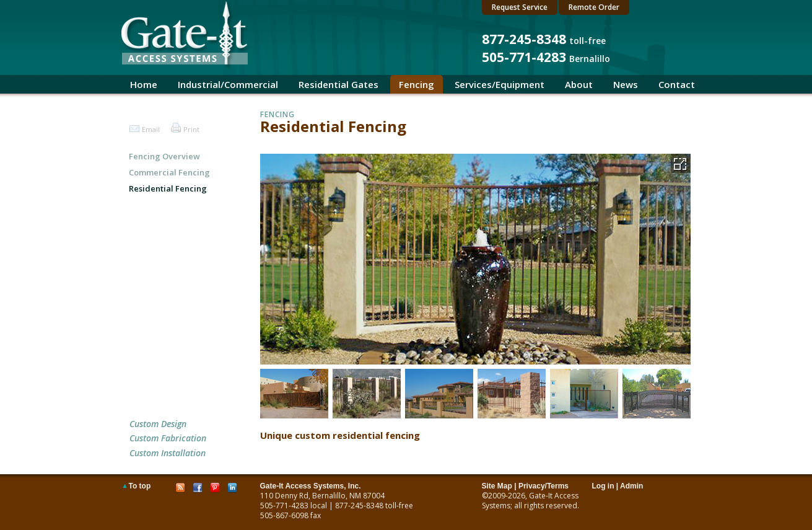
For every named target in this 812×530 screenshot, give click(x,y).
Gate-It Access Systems (530, 501)
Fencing (417, 84)
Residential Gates (338, 84)
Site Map (497, 486)
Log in (603, 486)
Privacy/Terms (544, 486)
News (626, 84)
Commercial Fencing (169, 172)
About (579, 84)
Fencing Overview (164, 156)
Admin (631, 486)
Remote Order (594, 7)
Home (144, 84)
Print (191, 129)
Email (151, 129)
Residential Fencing (168, 188)
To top (140, 486)
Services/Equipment (500, 84)
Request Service (520, 7)
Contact (677, 84)
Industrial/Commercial (228, 84)
